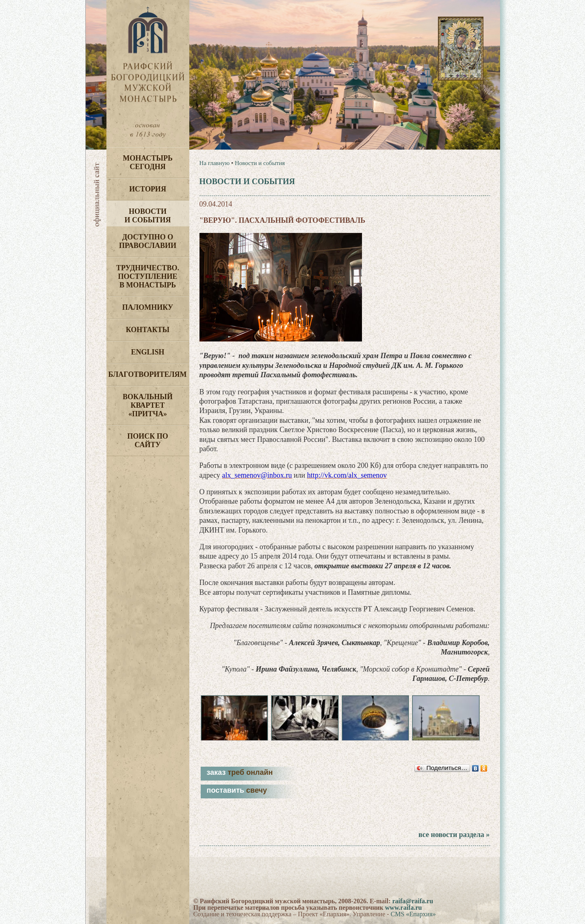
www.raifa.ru (404, 908)
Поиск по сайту (148, 440)
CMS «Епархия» (413, 914)
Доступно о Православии (148, 241)
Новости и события (147, 216)
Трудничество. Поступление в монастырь (148, 276)
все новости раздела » (454, 835)
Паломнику (148, 307)
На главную (215, 163)
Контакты (148, 330)
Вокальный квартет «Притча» (148, 405)
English (147, 352)
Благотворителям (148, 374)
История (148, 189)
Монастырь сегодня (148, 162)
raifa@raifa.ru (413, 901)
